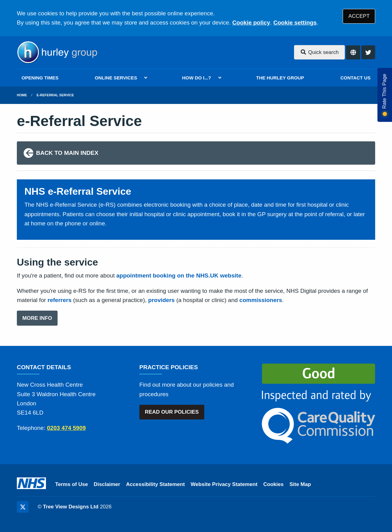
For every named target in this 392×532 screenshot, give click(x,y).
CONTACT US (355, 78)
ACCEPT (359, 16)
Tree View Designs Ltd (71, 507)
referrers (59, 300)
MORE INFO (37, 318)
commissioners (261, 300)
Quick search (319, 52)
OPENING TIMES (40, 78)
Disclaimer (107, 484)
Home (22, 95)
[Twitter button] (368, 52)
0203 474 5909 (66, 428)
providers (162, 300)
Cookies (274, 484)
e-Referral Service (55, 95)
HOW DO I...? (197, 78)
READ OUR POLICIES (172, 412)
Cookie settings (295, 23)
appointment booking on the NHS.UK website (179, 276)
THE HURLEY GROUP (280, 78)
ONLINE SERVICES (116, 78)
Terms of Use (72, 484)
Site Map (300, 484)
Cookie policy (251, 23)
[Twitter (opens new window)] (23, 507)
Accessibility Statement (156, 484)
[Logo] (57, 52)
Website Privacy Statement (224, 484)
